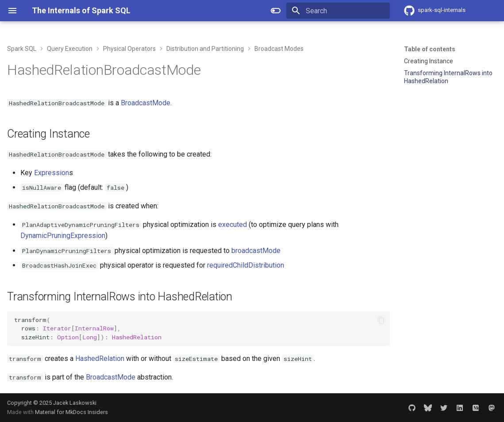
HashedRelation (100, 359)
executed (233, 224)
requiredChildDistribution (246, 265)
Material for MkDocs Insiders (71, 412)
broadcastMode (256, 251)
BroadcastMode (146, 103)
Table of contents (430, 49)
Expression (52, 173)
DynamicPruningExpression (63, 236)
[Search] (338, 11)
